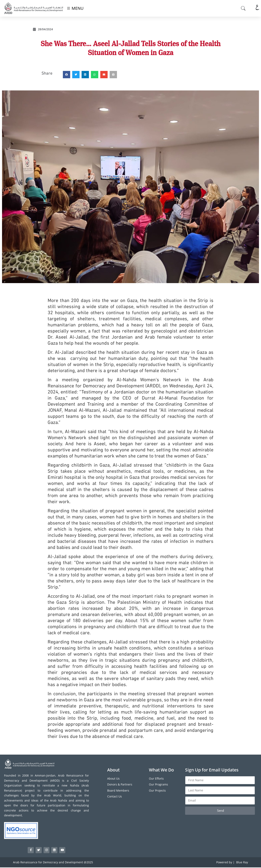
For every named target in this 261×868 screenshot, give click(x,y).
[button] (67, 75)
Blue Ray (242, 863)
